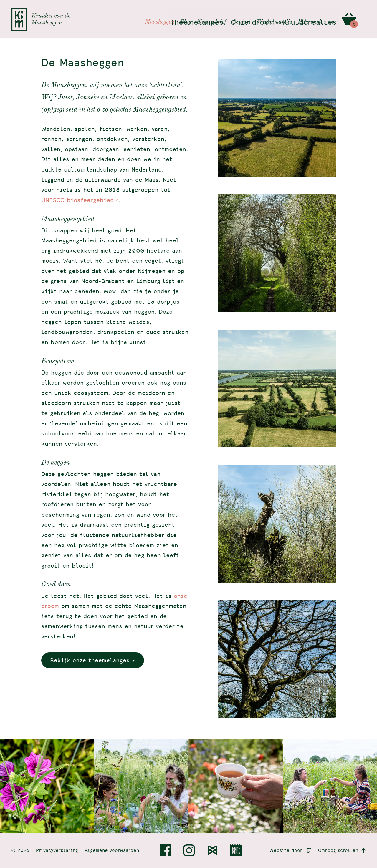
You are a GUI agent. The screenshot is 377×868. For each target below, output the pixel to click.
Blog (186, 12)
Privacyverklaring (57, 850)
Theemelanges (194, 23)
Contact (241, 12)
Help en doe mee (317, 12)
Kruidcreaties (309, 23)
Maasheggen (160, 12)
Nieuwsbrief (212, 12)
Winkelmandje (274, 12)
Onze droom (251, 23)
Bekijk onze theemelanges (90, 660)
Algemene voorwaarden (112, 850)
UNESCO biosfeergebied (77, 200)
